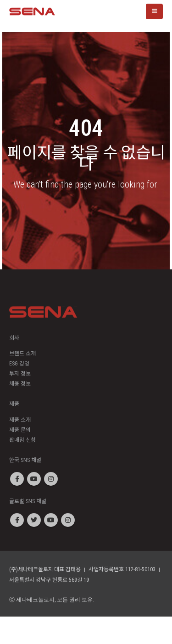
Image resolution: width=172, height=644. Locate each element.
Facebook (17, 479)
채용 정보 (20, 384)
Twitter (34, 520)
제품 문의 (20, 430)
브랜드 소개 (22, 354)
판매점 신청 (22, 440)
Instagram (51, 479)
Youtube (34, 479)
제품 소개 (20, 420)
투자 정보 (20, 374)
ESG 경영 (19, 364)
